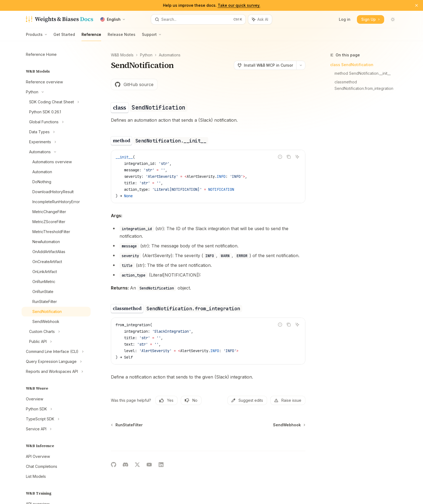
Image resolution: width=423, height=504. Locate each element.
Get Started (64, 37)
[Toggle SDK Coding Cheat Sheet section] (56, 102)
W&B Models (122, 55)
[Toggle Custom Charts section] (56, 332)
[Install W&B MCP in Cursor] (265, 65)
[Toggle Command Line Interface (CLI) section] (56, 352)
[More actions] (301, 65)
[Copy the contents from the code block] (289, 157)
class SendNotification (352, 65)
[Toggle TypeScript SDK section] (56, 419)
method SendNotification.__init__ (363, 73)
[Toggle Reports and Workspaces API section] (56, 372)
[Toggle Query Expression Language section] (56, 362)
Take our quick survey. (239, 5)
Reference (91, 37)
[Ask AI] (297, 157)
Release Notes (122, 37)
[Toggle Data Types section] (56, 132)
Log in (345, 19)
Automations (170, 55)
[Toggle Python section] (56, 92)
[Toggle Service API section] (56, 429)
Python (146, 55)
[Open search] (198, 19)
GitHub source (134, 84)
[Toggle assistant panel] (260, 19)
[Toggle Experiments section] (56, 142)
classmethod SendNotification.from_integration (364, 85)
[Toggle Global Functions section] (56, 122)
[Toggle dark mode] (393, 19)
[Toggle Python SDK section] (56, 409)
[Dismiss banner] (417, 5)
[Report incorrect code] (280, 157)
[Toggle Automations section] (56, 152)
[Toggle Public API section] (56, 342)
